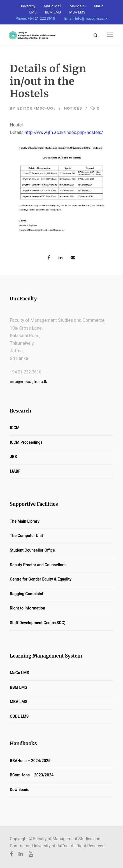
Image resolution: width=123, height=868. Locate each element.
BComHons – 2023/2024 (32, 775)
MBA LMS (77, 12)
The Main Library (25, 521)
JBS (13, 457)
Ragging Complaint (27, 594)
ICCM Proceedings (26, 442)
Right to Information (27, 608)
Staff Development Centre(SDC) (38, 623)
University (28, 6)
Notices (73, 108)
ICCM (15, 428)
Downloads (19, 790)
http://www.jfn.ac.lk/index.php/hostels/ (64, 132)
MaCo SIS (78, 6)
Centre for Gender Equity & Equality (41, 579)
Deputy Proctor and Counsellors (38, 565)
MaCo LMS (19, 673)
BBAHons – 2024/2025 (30, 761)
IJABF (15, 471)
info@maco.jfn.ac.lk (28, 382)
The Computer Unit (26, 536)
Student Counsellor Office (32, 550)
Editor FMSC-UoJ (37, 108)
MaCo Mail (52, 6)
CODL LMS (19, 716)
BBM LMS (53, 12)
